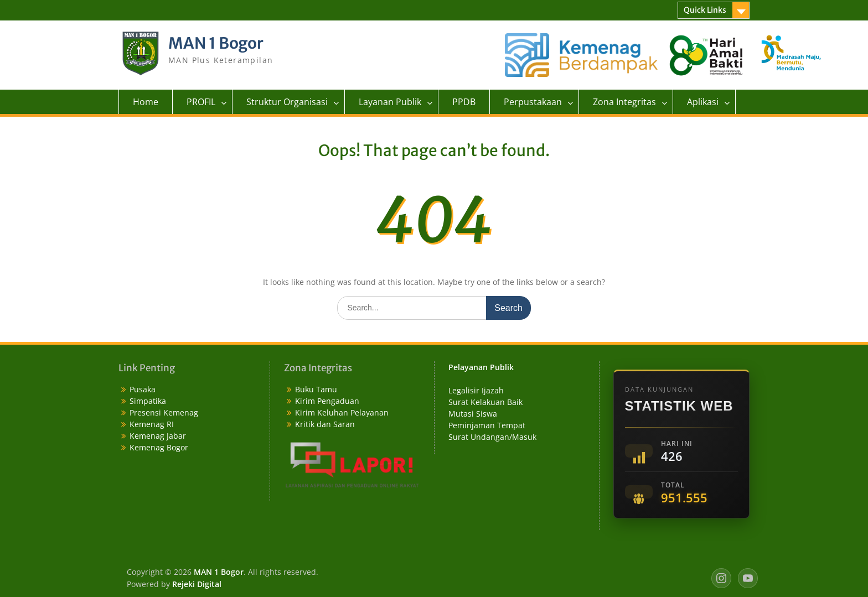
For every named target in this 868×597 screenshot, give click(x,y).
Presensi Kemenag (164, 412)
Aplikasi (703, 102)
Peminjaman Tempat (487, 425)
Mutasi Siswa (473, 414)
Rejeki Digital (197, 584)
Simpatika (148, 401)
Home (146, 102)
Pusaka (143, 389)
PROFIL (201, 102)
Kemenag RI (152, 424)
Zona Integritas (624, 102)
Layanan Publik (390, 102)
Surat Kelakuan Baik (485, 402)
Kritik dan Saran (325, 424)
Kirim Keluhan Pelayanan (342, 412)
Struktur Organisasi (287, 102)
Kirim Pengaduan (327, 401)
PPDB (464, 102)
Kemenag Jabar (158, 436)
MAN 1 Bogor (216, 43)
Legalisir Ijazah (476, 390)
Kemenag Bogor (159, 447)
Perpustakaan (533, 102)
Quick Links (705, 10)
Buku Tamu (316, 389)
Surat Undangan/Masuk (492, 437)
